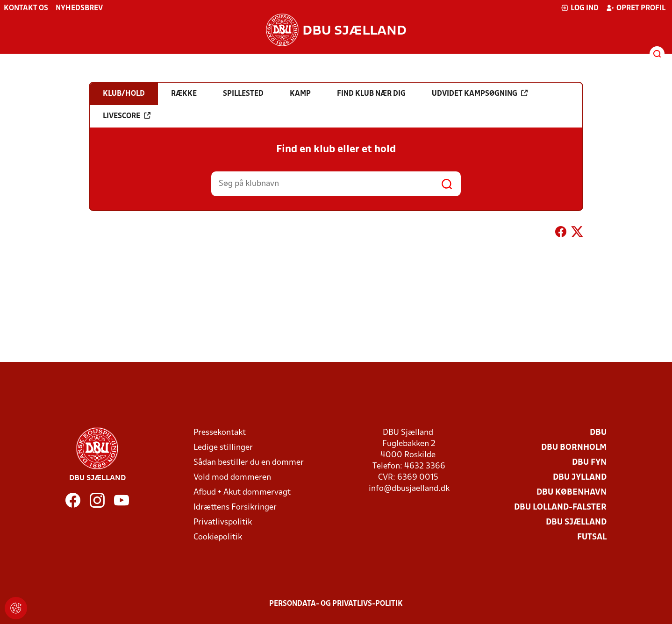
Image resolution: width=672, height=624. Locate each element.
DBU (598, 433)
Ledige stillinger (223, 448)
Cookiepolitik (218, 537)
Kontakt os (26, 8)
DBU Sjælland (576, 522)
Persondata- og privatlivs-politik (336, 604)
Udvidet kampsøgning (480, 93)
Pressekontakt (220, 433)
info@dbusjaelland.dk (409, 489)
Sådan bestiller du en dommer (249, 463)
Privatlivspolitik (223, 522)
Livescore (127, 116)
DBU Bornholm (574, 448)
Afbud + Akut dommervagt (242, 493)
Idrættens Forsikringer (235, 507)
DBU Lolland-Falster (560, 507)
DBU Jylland (580, 478)
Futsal (592, 537)
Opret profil (636, 8)
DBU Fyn (589, 463)
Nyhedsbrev (79, 8)
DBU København (572, 493)
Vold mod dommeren (232, 478)
